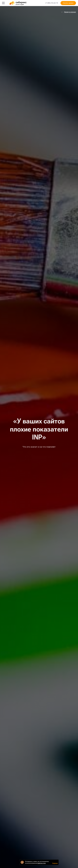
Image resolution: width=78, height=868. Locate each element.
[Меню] (3, 3)
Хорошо (55, 863)
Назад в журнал (70, 12)
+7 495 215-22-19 (52, 3)
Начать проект (68, 3)
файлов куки (42, 863)
